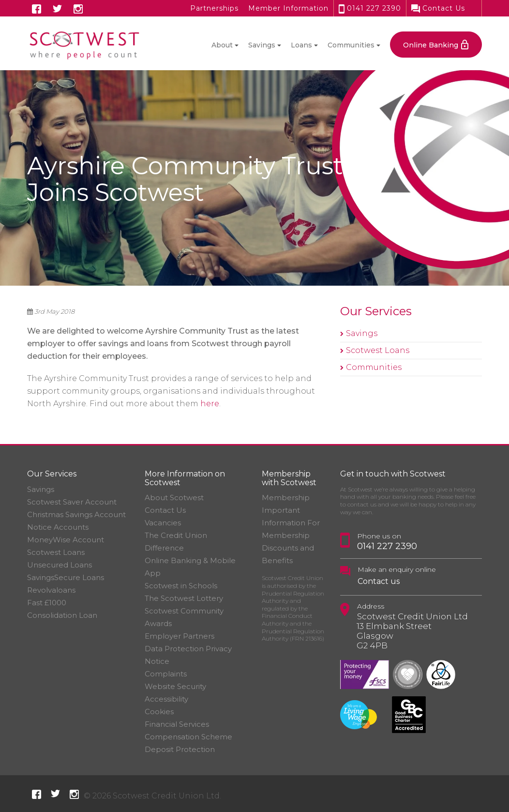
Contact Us (438, 8)
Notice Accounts (58, 527)
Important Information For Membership (291, 523)
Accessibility (166, 699)
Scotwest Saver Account (72, 502)
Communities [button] (351, 45)
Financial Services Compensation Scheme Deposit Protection (188, 737)
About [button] (222, 45)
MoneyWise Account (66, 540)
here (210, 404)
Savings (362, 333)
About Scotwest (174, 498)
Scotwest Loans (378, 350)
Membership (286, 498)
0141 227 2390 (370, 8)
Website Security (175, 686)
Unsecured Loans (60, 565)
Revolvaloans (51, 590)
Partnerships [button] (214, 8)
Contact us (379, 581)
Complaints (166, 674)
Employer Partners (180, 636)
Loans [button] (301, 45)
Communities (374, 367)
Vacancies (163, 523)
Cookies (159, 712)
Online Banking (431, 45)
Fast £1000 (47, 603)
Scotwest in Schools (181, 586)
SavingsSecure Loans (66, 577)
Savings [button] (262, 45)
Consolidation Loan (62, 615)
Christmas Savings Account (76, 514)
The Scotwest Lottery (184, 598)
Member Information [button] (288, 8)
